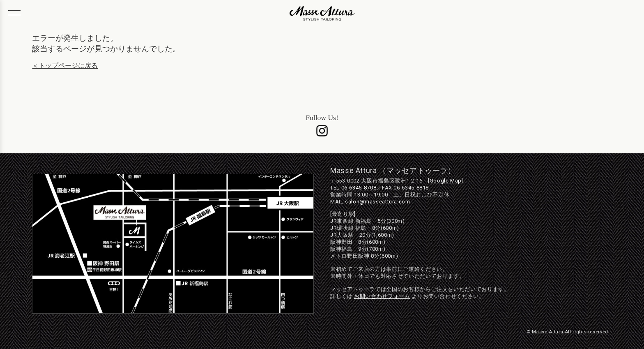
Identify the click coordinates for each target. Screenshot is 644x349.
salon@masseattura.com (377, 202)
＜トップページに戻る (65, 66)
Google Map (446, 181)
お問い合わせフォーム (382, 296)
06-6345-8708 (359, 188)
